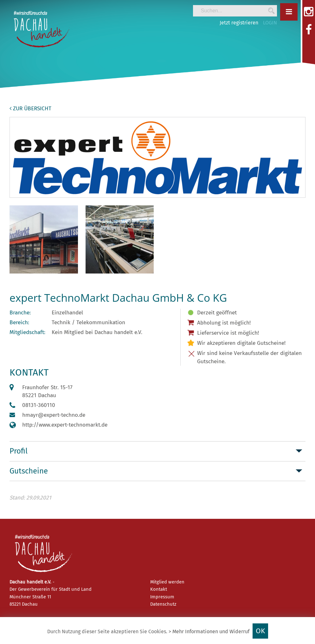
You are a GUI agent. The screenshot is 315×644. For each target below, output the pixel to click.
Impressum (162, 597)
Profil (19, 451)
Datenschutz (163, 604)
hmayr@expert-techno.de (54, 415)
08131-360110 (39, 405)
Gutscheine (29, 471)
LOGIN (270, 23)
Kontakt (159, 589)
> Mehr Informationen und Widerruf (209, 631)
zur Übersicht (30, 109)
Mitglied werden (167, 582)
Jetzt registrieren (239, 23)
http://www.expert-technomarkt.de (65, 425)
